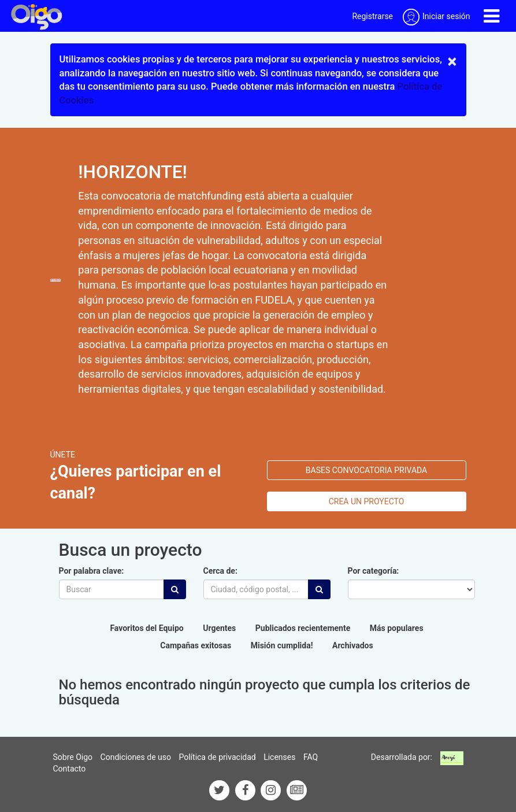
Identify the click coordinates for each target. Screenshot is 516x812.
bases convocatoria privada (366, 470)
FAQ (311, 757)
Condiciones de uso (136, 757)
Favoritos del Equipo (146, 628)
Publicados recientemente (303, 628)
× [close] (452, 61)
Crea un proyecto (367, 501)
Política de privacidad (217, 757)
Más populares (397, 628)
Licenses (279, 757)
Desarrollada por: (402, 757)
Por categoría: (374, 571)
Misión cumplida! (282, 645)
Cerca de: (220, 571)
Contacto (70, 769)
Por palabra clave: (92, 571)
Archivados (353, 645)
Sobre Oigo (73, 757)
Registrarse (372, 16)
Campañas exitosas (196, 645)
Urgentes (219, 628)
